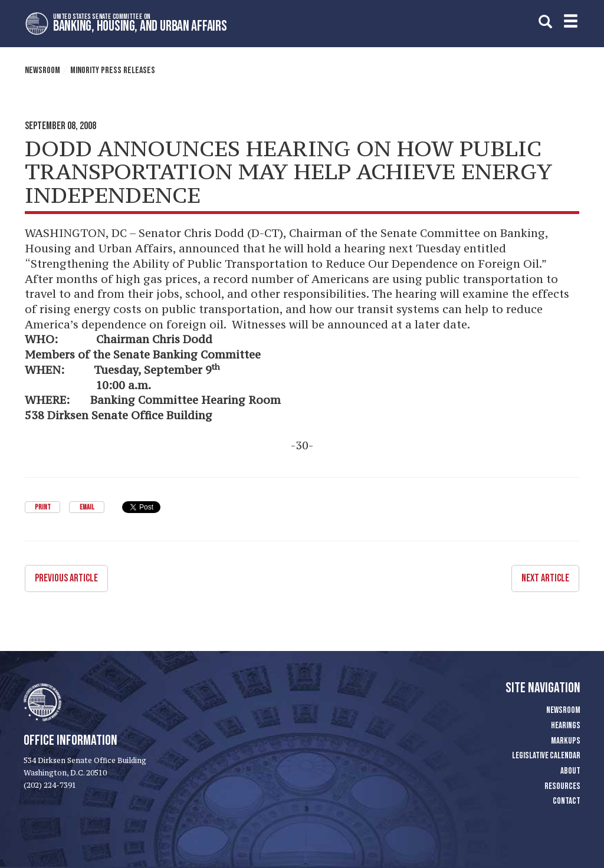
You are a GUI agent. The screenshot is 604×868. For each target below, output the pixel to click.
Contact (567, 801)
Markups (566, 741)
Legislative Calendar (546, 756)
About (570, 771)
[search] (545, 22)
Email (87, 507)
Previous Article (66, 578)
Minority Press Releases (113, 70)
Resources (562, 786)
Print (43, 507)
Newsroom (42, 70)
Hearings (566, 726)
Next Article (545, 578)
